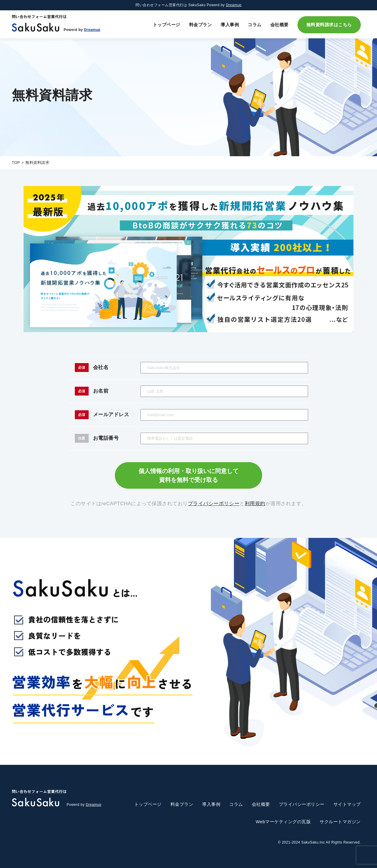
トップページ (167, 25)
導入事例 (230, 25)
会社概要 (280, 25)
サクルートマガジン (340, 822)
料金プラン (201, 25)
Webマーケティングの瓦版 (283, 822)
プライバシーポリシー (214, 504)
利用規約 (255, 504)
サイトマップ (347, 804)
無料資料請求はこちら (329, 25)
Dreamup (234, 5)
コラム (255, 25)
